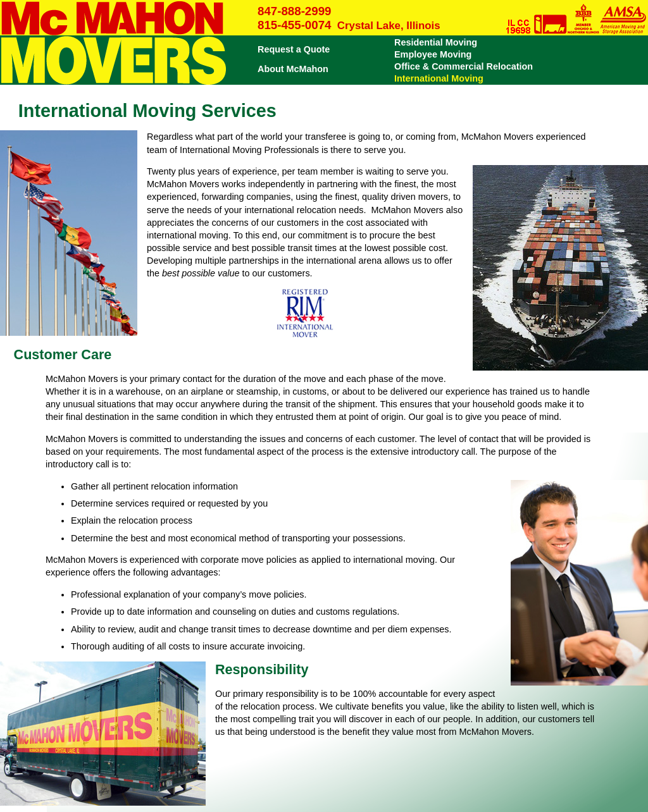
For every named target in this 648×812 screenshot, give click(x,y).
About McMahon (293, 69)
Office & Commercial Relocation (464, 66)
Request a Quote (294, 49)
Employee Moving (433, 54)
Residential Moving (436, 42)
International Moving (439, 78)
